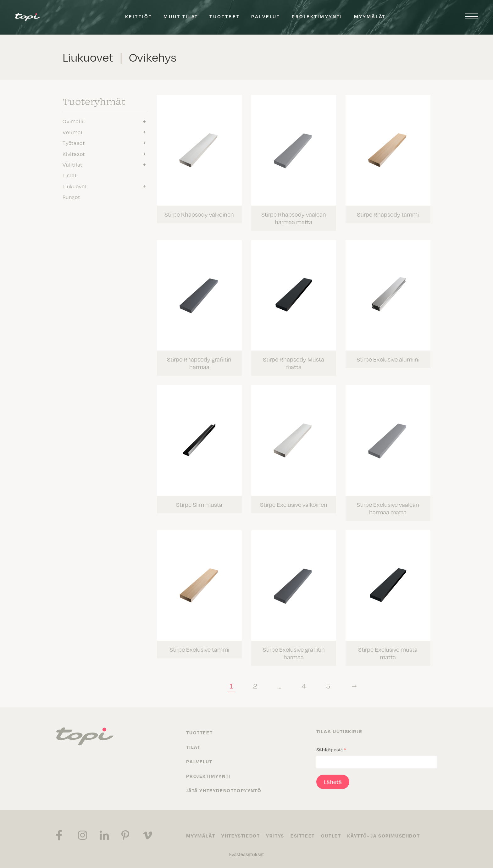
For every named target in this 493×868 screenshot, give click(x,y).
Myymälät (370, 16)
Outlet (331, 836)
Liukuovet (75, 186)
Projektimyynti (317, 16)
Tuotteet (225, 16)
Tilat (193, 747)
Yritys (275, 836)
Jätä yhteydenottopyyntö (224, 790)
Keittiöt (139, 16)
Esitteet (303, 836)
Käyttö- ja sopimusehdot (383, 836)
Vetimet (73, 132)
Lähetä (333, 782)
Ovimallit (74, 121)
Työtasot (74, 143)
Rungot (71, 197)
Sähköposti (331, 749)
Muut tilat (181, 16)
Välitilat (72, 165)
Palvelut (266, 16)
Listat (70, 175)
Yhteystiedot (241, 836)
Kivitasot (74, 154)
